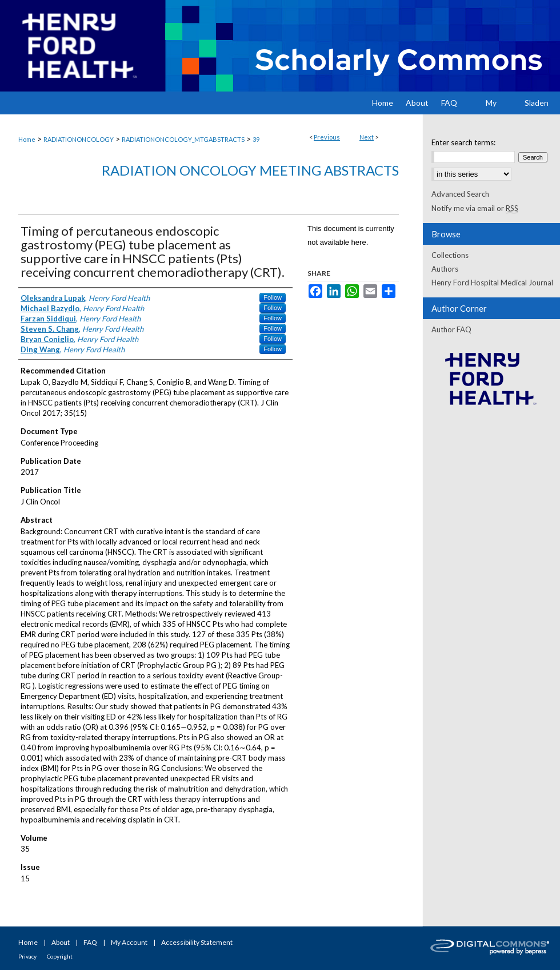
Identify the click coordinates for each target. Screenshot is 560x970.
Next (367, 137)
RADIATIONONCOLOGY (79, 139)
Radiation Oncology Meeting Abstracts (250, 170)
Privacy (27, 956)
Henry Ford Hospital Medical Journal (492, 283)
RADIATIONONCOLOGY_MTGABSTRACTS (183, 139)
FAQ (90, 942)
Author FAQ (451, 329)
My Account (129, 942)
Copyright (60, 956)
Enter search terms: (463, 142)
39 (256, 139)
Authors (445, 269)
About (61, 942)
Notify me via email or (475, 208)
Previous (327, 137)
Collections (450, 255)
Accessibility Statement (197, 942)
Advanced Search (460, 194)
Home (27, 139)
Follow (273, 297)
